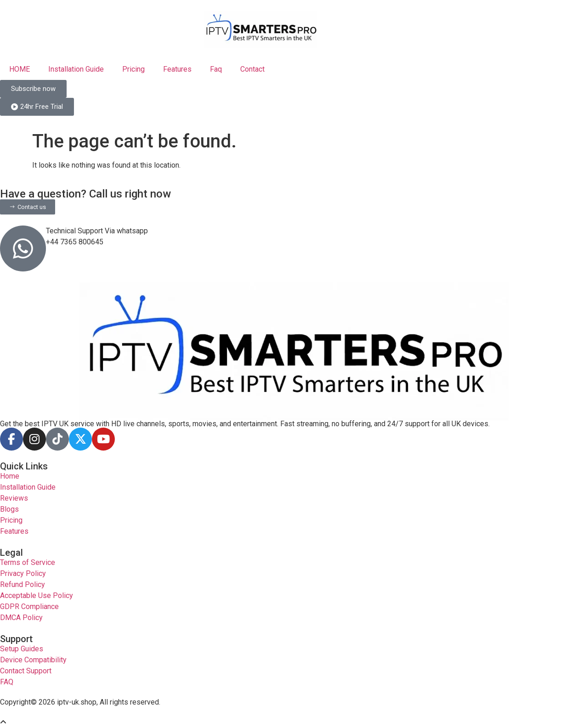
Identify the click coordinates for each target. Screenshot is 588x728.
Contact (252, 69)
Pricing (133, 69)
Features (177, 69)
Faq (216, 69)
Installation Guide (76, 69)
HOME (20, 69)
